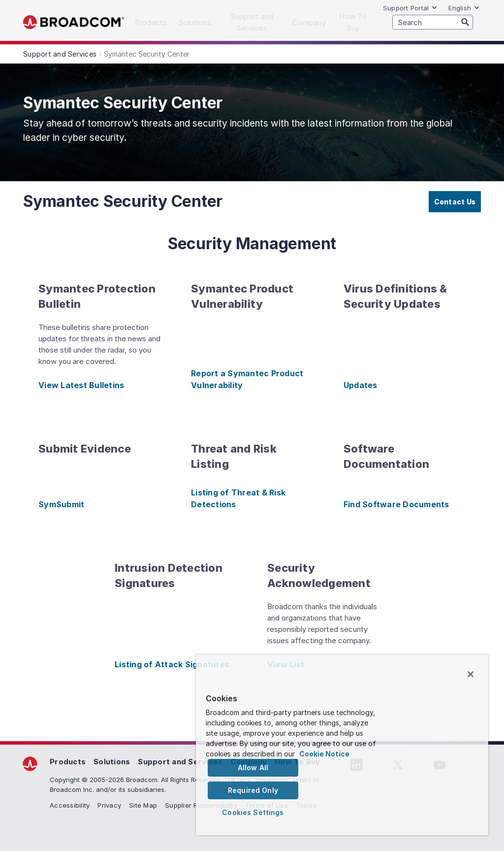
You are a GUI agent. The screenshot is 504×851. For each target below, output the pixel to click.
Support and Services (180, 762)
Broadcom (74, 22)
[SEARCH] (433, 22)
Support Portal (410, 8)
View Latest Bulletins (81, 385)
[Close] (471, 674)
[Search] (465, 22)
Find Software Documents (396, 504)
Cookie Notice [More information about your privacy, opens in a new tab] (324, 754)
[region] (342, 745)
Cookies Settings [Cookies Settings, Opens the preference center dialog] (253, 812)
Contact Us (455, 202)
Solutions (112, 762)
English (464, 8)
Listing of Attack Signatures (172, 664)
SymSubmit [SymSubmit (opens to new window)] (61, 504)
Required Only (253, 790)
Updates (361, 385)
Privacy (109, 805)
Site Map (143, 805)
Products (68, 762)
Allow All (253, 768)
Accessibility (70, 805)
